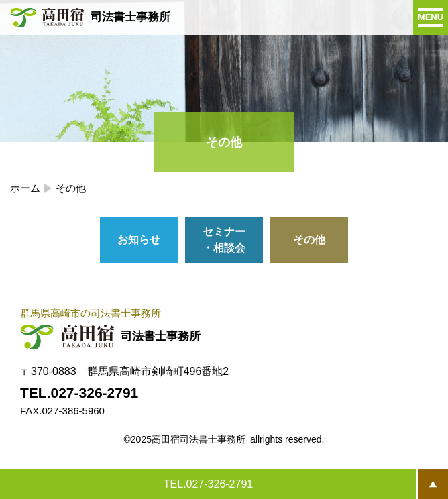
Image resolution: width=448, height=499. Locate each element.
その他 (309, 240)
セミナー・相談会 (224, 240)
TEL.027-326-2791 (208, 484)
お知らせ (139, 240)
